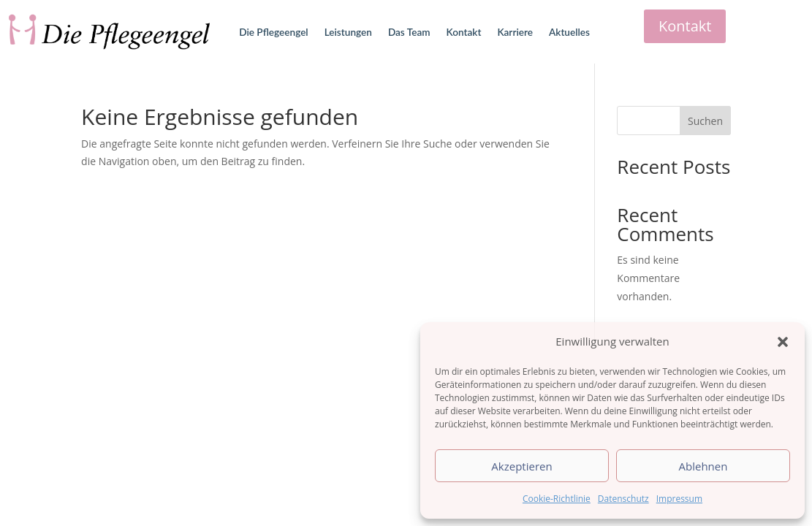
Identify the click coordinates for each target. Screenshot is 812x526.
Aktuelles (569, 32)
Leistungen (348, 32)
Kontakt (464, 32)
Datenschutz (623, 499)
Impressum (679, 499)
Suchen (705, 121)
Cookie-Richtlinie (557, 499)
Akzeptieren (521, 466)
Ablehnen (703, 466)
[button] (783, 342)
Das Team (409, 32)
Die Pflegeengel (273, 32)
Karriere (515, 32)
